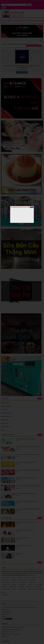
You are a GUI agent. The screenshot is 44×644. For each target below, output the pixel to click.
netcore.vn (23, 224)
